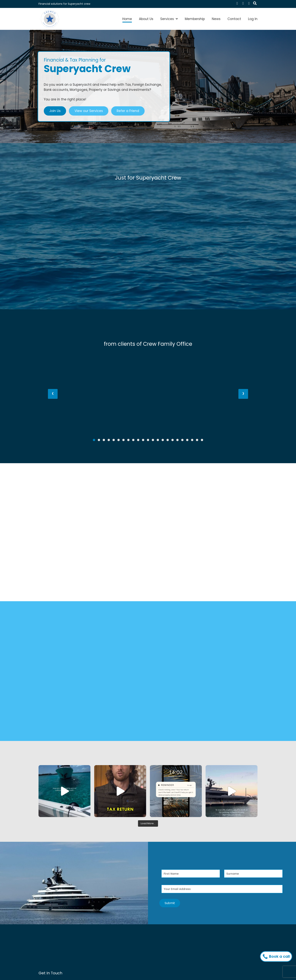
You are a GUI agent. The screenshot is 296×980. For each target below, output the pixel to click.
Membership (195, 19)
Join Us (55, 111)
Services (167, 19)
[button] (94, 440)
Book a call (277, 956)
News (216, 19)
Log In (253, 19)
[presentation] (53, 394)
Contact (234, 19)
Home (127, 19)
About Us (146, 19)
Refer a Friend (128, 111)
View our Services (89, 111)
